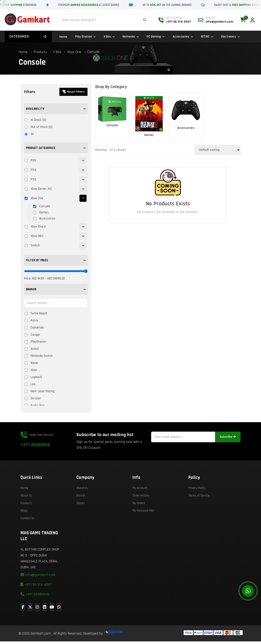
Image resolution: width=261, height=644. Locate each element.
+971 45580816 (35, 459)
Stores (81, 518)
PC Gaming (156, 37)
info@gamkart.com (38, 590)
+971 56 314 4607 (36, 599)
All (29, 134)
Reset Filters (73, 92)
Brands (81, 510)
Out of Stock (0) (38, 127)
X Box (109, 37)
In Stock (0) (35, 120)
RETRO (207, 37)
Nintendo (131, 37)
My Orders (139, 518)
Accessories (183, 37)
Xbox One (75, 52)
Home (63, 37)
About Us (26, 510)
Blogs (24, 525)
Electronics (230, 37)
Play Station (85, 37)
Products (40, 52)
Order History (141, 510)
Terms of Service (199, 510)
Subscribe (228, 452)
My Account (140, 503)
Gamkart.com (41, 633)
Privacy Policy (197, 503)
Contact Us (28, 533)
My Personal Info (143, 525)
